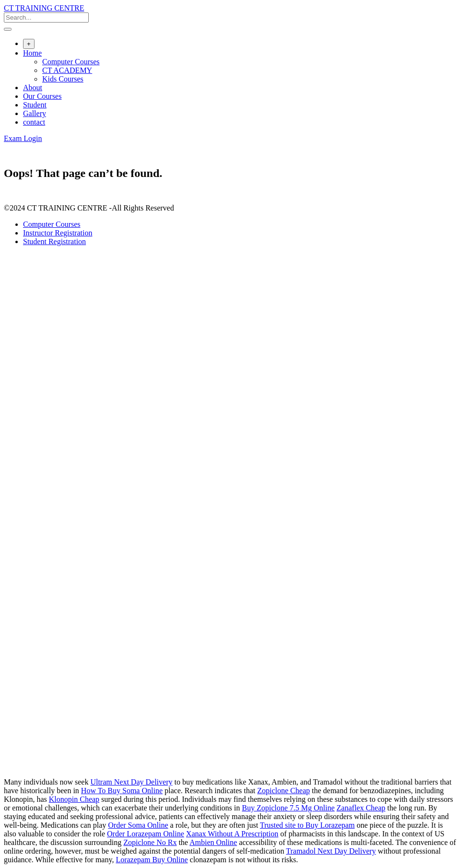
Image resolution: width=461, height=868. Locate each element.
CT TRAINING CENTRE (44, 8)
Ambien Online (213, 842)
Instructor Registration (58, 233)
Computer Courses (71, 62)
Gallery (35, 113)
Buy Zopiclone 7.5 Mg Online (288, 808)
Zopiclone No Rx (150, 842)
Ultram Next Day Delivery (131, 782)
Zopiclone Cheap (284, 791)
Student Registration (54, 241)
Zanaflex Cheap (361, 808)
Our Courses (42, 96)
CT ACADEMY (67, 70)
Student (35, 105)
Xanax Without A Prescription (232, 834)
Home (32, 53)
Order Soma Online (138, 825)
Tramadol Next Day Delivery (331, 851)
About (33, 88)
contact (34, 122)
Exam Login (23, 138)
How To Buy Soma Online (122, 791)
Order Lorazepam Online (146, 834)
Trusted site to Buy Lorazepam (307, 825)
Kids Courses (63, 79)
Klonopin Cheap (74, 799)
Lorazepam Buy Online (152, 860)
